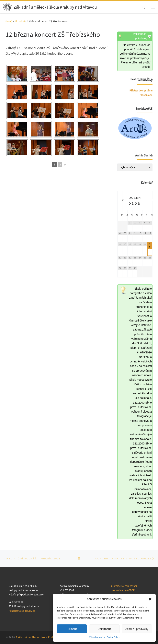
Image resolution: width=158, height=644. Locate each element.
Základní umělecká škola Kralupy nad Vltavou (45, 637)
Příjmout (72, 629)
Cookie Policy (113, 637)
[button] (150, 599)
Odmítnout (104, 629)
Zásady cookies (97, 637)
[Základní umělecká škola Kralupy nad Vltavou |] (8, 7)
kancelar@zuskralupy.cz (22, 611)
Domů (9, 21)
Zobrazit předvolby (137, 629)
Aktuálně (20, 21)
